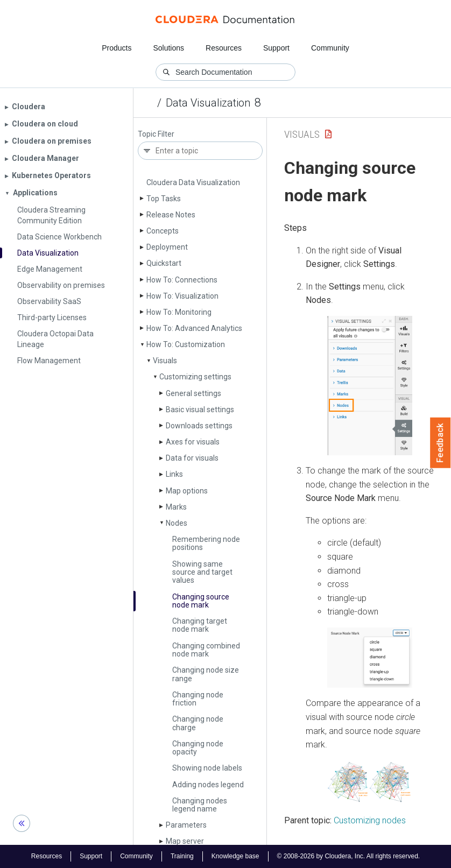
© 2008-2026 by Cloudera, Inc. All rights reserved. (349, 856)
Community (330, 48)
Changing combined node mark (206, 650)
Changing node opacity (198, 748)
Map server (185, 841)
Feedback (441, 443)
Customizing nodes (370, 820)
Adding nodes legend (208, 785)
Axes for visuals (193, 442)
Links (174, 474)
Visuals (165, 361)
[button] (370, 386)
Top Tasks (164, 199)
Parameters (186, 825)
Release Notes (171, 215)
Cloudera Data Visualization (193, 182)
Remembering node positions (206, 543)
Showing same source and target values (202, 572)
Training (182, 856)
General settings (193, 393)
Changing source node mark (201, 601)
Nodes (177, 523)
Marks (176, 507)
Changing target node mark (200, 625)
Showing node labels (207, 768)
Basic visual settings (200, 410)
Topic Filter (156, 134)
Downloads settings (199, 426)
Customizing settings (195, 377)
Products (117, 48)
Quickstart (164, 263)
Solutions (168, 48)
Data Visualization (208, 103)
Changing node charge (198, 723)
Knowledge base (235, 856)
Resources (224, 48)
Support (276, 48)
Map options (187, 491)
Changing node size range (206, 674)
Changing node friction (198, 699)
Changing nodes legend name (200, 805)
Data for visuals (192, 458)
